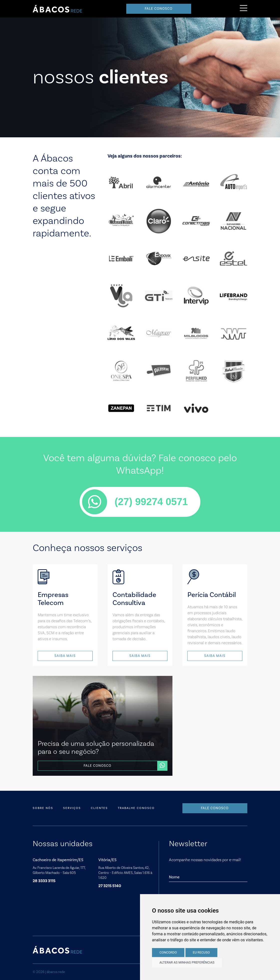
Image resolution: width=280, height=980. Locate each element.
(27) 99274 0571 (135, 502)
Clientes (99, 808)
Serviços (72, 808)
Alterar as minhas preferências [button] (187, 962)
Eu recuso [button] (201, 952)
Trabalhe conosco (136, 808)
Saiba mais (65, 656)
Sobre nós (43, 808)
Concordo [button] (168, 952)
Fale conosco (159, 9)
